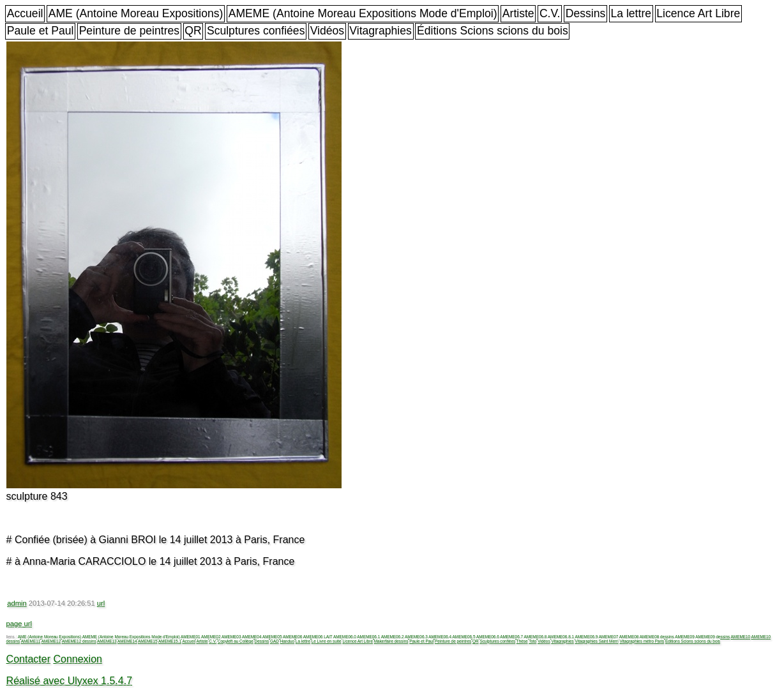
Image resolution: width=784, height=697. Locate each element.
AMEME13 (107, 641)
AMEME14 (127, 641)
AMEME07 (609, 637)
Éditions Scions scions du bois (493, 31)
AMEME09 (685, 637)
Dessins (586, 13)
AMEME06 (293, 637)
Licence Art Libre (698, 13)
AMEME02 (211, 637)
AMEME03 (231, 637)
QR (193, 31)
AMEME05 (272, 637)
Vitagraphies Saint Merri (597, 641)
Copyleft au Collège (236, 641)
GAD (275, 641)
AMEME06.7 (511, 637)
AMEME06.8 (536, 637)
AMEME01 (191, 637)
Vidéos (327, 31)
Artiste (518, 13)
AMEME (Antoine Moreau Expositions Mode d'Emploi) (363, 13)
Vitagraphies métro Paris (642, 641)
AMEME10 (741, 637)
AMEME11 (31, 641)
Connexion (78, 659)
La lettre (631, 13)
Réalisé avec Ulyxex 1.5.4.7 (69, 681)
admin (17, 603)
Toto (532, 641)
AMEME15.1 (170, 641)
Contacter (28, 659)
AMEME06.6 (488, 637)
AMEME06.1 (368, 637)
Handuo (287, 641)
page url (19, 624)
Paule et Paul (41, 31)
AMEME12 (51, 641)
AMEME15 (148, 641)
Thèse (522, 641)
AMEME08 (629, 637)
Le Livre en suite (327, 641)
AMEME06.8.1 (561, 637)
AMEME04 (252, 637)
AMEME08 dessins (657, 637)
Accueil (25, 13)
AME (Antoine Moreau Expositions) (136, 13)
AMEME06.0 (345, 637)
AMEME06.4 (440, 637)
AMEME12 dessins (79, 641)
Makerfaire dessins (391, 641)
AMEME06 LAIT (318, 637)
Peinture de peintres (129, 31)
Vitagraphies (381, 31)
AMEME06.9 (586, 637)
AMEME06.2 (393, 637)
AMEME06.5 (464, 637)
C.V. (550, 13)
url (101, 603)
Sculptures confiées (256, 31)
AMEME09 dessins (712, 637)
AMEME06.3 (416, 637)
